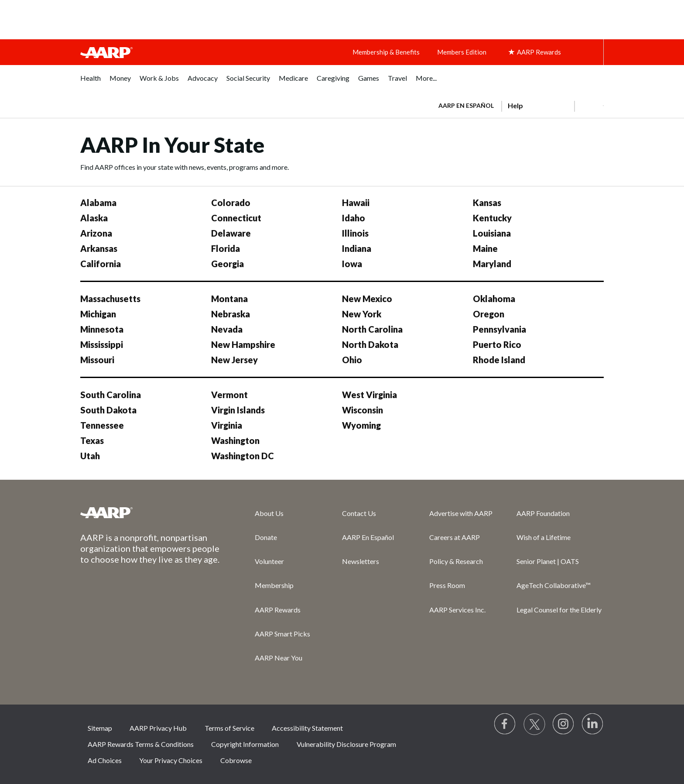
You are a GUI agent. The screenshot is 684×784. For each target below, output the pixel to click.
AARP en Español (466, 105)
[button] (589, 106)
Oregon (489, 314)
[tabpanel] (517, 105)
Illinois (355, 233)
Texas (92, 440)
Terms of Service (229, 728)
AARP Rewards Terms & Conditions (141, 744)
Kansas (487, 203)
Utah (90, 456)
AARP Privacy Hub (158, 728)
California (101, 264)
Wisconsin (363, 410)
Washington (235, 440)
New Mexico (367, 299)
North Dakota (370, 344)
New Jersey (234, 360)
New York (362, 314)
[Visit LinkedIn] (593, 724)
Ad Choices (105, 760)
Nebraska (231, 314)
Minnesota (102, 329)
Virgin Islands (238, 410)
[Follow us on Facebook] (505, 724)
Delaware (231, 233)
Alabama (98, 203)
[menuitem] (91, 83)
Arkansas (99, 248)
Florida (226, 248)
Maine (485, 248)
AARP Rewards (278, 610)
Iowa (352, 264)
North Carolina (372, 329)
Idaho (354, 218)
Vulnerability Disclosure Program (346, 744)
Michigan (98, 314)
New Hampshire (243, 344)
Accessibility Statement (307, 728)
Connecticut (236, 218)
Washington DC (243, 456)
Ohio (352, 360)
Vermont (229, 395)
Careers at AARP (455, 537)
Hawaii (356, 203)
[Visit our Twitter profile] (534, 724)
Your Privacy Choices (171, 760)
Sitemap (100, 728)
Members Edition (462, 52)
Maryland (492, 264)
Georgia (227, 264)
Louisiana (492, 233)
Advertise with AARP (461, 513)
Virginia (227, 425)
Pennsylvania (499, 329)
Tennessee (102, 425)
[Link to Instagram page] (564, 724)
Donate (266, 537)
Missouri (97, 360)
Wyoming (361, 425)
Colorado (231, 203)
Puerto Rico (497, 344)
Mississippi (102, 344)
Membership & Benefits (386, 52)
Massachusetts (110, 299)
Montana (229, 299)
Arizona (96, 233)
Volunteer (269, 561)
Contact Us (359, 513)
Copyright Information (245, 744)
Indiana (357, 248)
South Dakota (108, 410)
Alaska (94, 218)
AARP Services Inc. (457, 610)
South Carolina (111, 395)
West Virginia (369, 395)
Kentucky (492, 218)
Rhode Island (499, 360)
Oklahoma (494, 299)
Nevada (227, 329)
